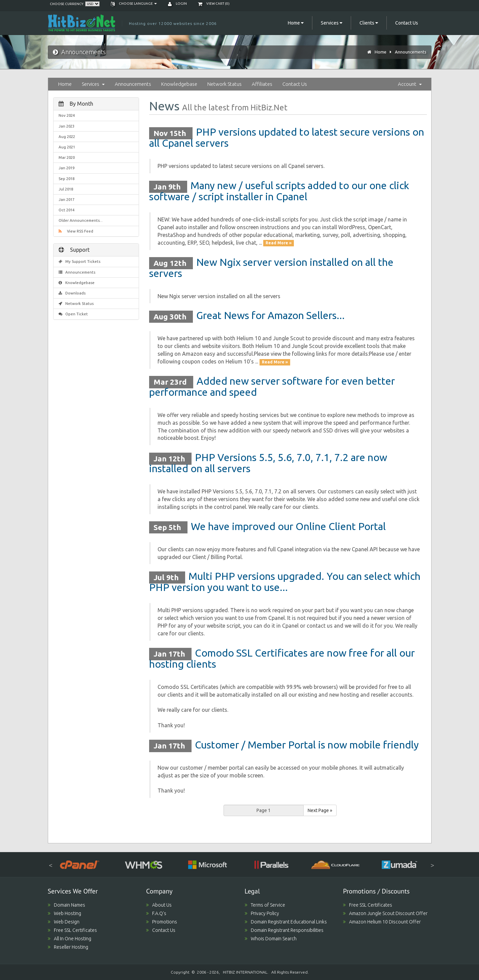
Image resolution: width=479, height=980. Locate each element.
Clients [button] (369, 23)
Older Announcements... (81, 220)
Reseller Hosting (68, 947)
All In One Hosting (70, 939)
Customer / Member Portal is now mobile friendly (307, 745)
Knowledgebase (179, 84)
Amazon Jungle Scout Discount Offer (385, 913)
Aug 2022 (67, 136)
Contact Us (407, 23)
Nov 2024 (67, 115)
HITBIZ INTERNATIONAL (245, 972)
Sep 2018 (66, 179)
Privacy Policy (262, 913)
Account (410, 84)
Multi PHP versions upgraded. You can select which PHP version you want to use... (285, 582)
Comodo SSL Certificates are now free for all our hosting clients (282, 658)
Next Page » (320, 810)
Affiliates (262, 84)
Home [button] (296, 23)
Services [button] (332, 23)
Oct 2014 (66, 210)
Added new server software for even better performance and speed (272, 387)
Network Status (225, 84)
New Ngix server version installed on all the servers (271, 268)
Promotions (162, 922)
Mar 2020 (67, 157)
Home (381, 52)
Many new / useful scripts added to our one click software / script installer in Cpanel (279, 191)
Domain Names (66, 905)
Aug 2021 (67, 147)
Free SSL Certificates (72, 930)
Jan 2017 (66, 199)
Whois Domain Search (271, 939)
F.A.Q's (156, 913)
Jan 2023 (66, 126)
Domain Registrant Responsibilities (284, 930)
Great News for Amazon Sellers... (270, 315)
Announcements (411, 52)
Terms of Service (265, 905)
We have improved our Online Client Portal (288, 526)
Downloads (72, 293)
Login (177, 4)
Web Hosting (64, 913)
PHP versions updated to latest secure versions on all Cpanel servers (287, 137)
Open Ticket (73, 314)
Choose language (134, 4)
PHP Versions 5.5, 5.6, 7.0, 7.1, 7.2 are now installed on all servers (268, 463)
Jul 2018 (66, 189)
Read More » (279, 243)
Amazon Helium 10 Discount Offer (382, 922)
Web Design (64, 922)
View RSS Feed (76, 231)
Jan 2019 (66, 168)
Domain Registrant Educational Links (286, 922)
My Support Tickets (80, 261)
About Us (159, 905)
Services (93, 84)
